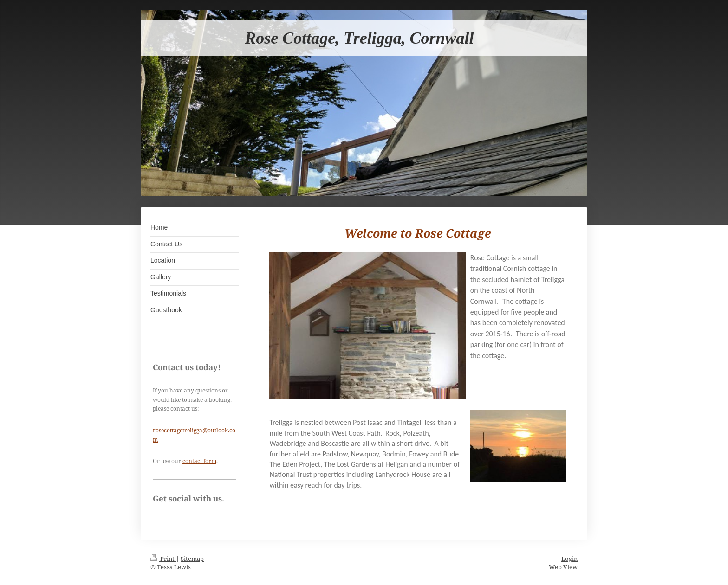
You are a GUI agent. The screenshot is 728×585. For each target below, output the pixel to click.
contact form (199, 461)
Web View (563, 567)
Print (163, 559)
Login (569, 559)
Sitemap (192, 559)
